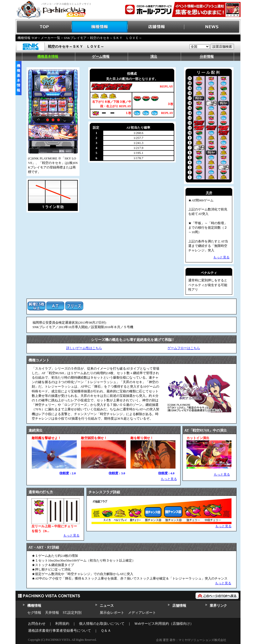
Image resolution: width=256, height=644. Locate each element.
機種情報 (100, 27)
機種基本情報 (48, 57)
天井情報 (52, 613)
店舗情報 (156, 27)
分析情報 (207, 57)
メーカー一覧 (50, 38)
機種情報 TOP (27, 38)
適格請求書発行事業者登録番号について (59, 631)
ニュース (107, 606)
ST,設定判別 (72, 613)
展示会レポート (112, 613)
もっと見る (169, 479)
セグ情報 (34, 613)
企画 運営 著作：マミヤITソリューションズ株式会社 (191, 640)
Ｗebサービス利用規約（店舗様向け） (164, 624)
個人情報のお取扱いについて (102, 624)
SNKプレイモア (75, 38)
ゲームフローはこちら (184, 348)
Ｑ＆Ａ (106, 631)
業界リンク (218, 606)
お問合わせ (37, 624)
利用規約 (62, 624)
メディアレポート (142, 613)
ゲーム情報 (101, 57)
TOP (44, 27)
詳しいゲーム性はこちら (84, 348)
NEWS (212, 27)
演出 (154, 57)
